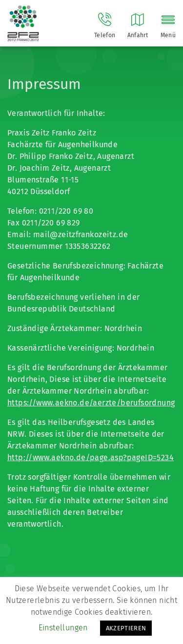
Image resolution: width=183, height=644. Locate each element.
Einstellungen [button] (63, 628)
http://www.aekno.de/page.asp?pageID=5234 (91, 457)
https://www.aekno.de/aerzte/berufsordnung (91, 403)
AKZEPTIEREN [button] (126, 628)
